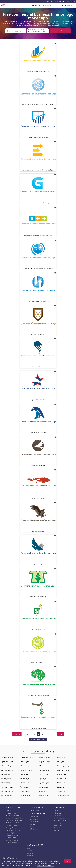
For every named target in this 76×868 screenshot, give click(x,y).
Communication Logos (9, 791)
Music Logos (61, 757)
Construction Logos (26, 757)
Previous (17, 734)
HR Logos (42, 765)
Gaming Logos (25, 791)
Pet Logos (61, 761)
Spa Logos (61, 787)
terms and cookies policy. (45, 865)
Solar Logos (61, 782)
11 (55, 734)
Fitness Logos (24, 782)
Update (60, 31)
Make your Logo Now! (38, 739)
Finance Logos (25, 778)
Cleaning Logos (6, 782)
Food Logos (24, 787)
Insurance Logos (44, 770)
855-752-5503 (57, 1)
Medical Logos (43, 795)
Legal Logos (43, 778)
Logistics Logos (44, 782)
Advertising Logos (7, 757)
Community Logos (7, 787)
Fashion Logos (25, 774)
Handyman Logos (44, 757)
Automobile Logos (7, 770)
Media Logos (43, 791)
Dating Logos (24, 761)
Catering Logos (6, 778)
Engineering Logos (26, 770)
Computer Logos (7, 795)
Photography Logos (64, 765)
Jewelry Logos (43, 774)
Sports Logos (62, 791)
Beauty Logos (6, 774)
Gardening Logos (26, 795)
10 (50, 734)
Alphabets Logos (7, 765)
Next (61, 734)
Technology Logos (63, 795)
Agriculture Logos (7, 761)
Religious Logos (62, 774)
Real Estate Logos (63, 770)
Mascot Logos (43, 787)
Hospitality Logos (44, 761)
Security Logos (62, 778)
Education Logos (25, 765)
